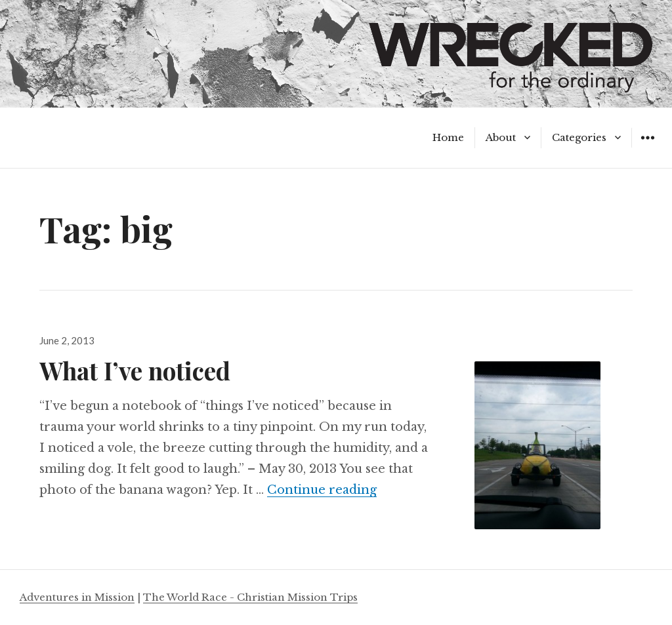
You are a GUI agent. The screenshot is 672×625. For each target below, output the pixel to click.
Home (448, 137)
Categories (579, 137)
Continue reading (322, 490)
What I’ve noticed (135, 370)
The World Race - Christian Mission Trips (250, 597)
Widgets (647, 147)
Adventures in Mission (77, 597)
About (501, 137)
